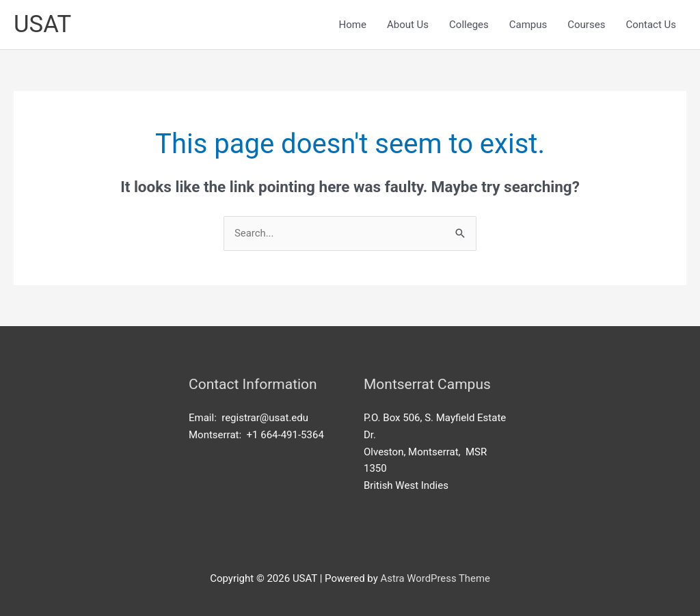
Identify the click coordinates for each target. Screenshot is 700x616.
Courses (586, 25)
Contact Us (651, 25)
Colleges (469, 25)
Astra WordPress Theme (435, 578)
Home (353, 25)
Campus (528, 25)
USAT (43, 24)
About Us (408, 25)
